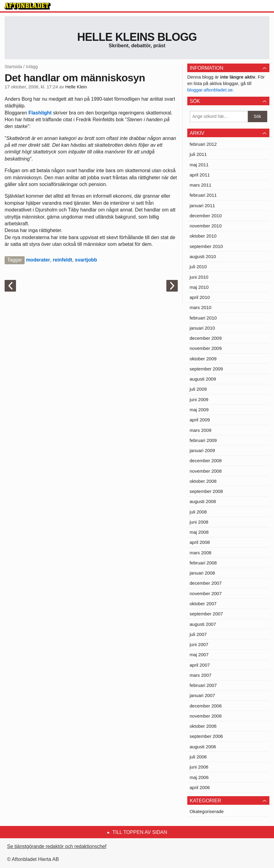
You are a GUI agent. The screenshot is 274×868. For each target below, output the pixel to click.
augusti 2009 (203, 379)
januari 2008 (203, 573)
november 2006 (206, 716)
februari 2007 (203, 685)
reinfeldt (63, 260)
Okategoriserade (207, 811)
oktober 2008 (203, 481)
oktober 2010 (203, 236)
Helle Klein (76, 87)
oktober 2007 (203, 604)
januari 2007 (203, 695)
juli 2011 (198, 154)
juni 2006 (199, 767)
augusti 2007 (203, 624)
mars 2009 (201, 430)
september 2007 (206, 614)
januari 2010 (203, 328)
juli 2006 (198, 757)
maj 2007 (199, 655)
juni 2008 (199, 522)
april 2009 (200, 420)
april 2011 (200, 175)
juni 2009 (199, 399)
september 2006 (206, 736)
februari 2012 (203, 144)
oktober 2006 (203, 726)
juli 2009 (198, 389)
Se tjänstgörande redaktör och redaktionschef (57, 846)
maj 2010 (199, 287)
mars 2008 (201, 553)
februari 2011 (203, 195)
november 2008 (206, 471)
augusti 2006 (203, 747)
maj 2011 (199, 165)
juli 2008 (198, 512)
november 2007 (206, 593)
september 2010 (206, 246)
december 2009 (206, 338)
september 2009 (206, 369)
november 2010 (206, 226)
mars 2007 (201, 675)
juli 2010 (198, 267)
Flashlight (41, 113)
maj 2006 (199, 777)
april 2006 (200, 787)
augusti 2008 (203, 501)
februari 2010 (203, 318)
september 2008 (206, 491)
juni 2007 (199, 644)
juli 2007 (198, 634)
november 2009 (206, 348)
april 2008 (200, 542)
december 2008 (206, 461)
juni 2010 (199, 277)
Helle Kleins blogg (137, 37)
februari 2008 (203, 563)
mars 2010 (201, 307)
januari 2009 (203, 450)
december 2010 (206, 216)
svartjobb (86, 260)
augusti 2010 (203, 256)
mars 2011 (201, 185)
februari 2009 (203, 440)
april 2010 (200, 297)
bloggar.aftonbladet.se (210, 90)
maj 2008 (199, 532)
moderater (38, 260)
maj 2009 (199, 410)
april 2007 (200, 665)
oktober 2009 (203, 359)
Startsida (13, 67)
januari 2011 (203, 205)
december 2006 (206, 706)
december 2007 (206, 583)
